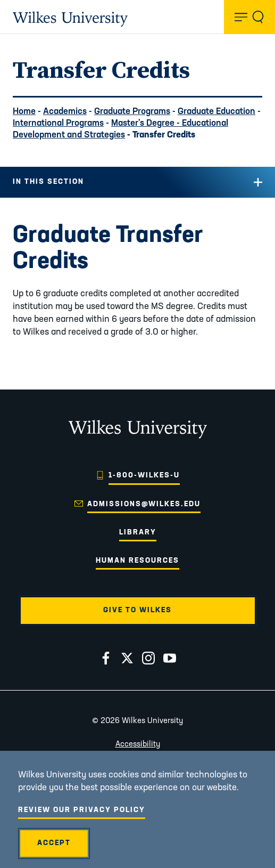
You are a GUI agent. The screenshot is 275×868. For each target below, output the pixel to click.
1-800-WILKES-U (144, 476)
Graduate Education (216, 112)
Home (24, 112)
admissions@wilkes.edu (144, 504)
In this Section (48, 182)
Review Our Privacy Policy (82, 810)
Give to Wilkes (137, 610)
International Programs (58, 123)
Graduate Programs (132, 112)
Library (138, 533)
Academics (65, 112)
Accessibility (138, 745)
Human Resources (137, 561)
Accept (54, 843)
